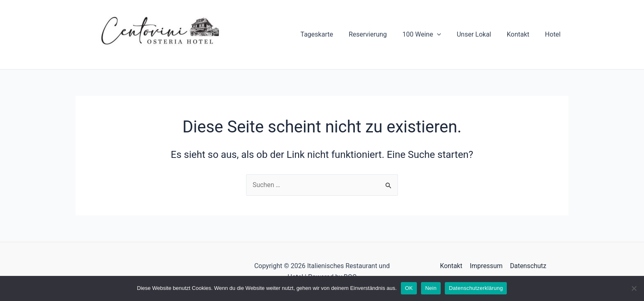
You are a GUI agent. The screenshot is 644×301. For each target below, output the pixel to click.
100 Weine (430, 35)
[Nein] (634, 288)
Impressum (486, 266)
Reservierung (379, 34)
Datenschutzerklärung (476, 288)
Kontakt (522, 34)
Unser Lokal (480, 34)
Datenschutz (528, 266)
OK (409, 288)
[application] (446, 35)
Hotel (554, 34)
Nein (431, 288)
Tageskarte (330, 34)
